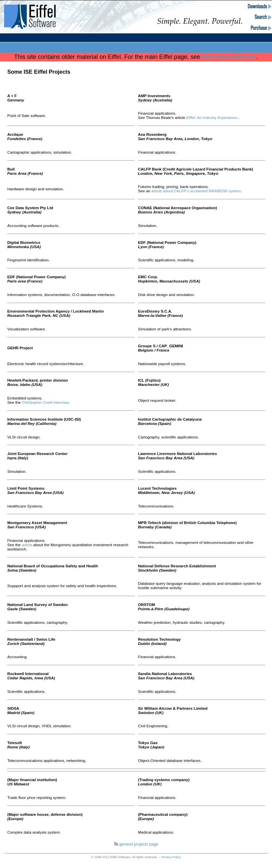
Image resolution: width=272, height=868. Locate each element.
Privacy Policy (171, 857)
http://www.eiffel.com (229, 57)
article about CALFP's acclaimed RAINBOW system (196, 191)
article (27, 545)
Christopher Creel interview (45, 402)
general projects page (139, 844)
